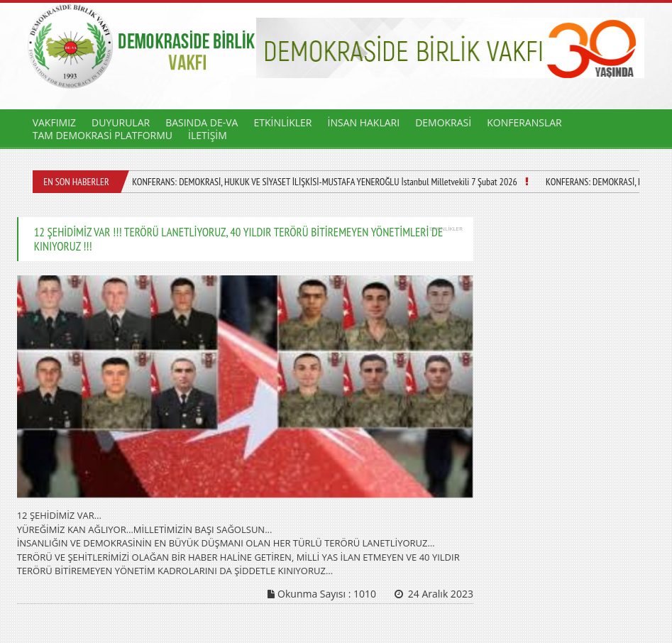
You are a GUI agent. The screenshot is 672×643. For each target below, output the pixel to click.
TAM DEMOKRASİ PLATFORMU (103, 135)
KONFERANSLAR (524, 122)
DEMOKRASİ (443, 122)
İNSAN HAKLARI (364, 122)
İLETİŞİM (208, 135)
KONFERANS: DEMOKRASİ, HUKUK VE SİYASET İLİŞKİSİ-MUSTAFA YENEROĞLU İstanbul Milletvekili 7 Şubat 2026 (325, 182)
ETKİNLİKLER (282, 122)
